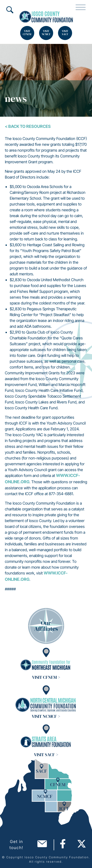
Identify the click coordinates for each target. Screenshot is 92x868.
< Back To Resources (28, 126)
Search (10, 10)
